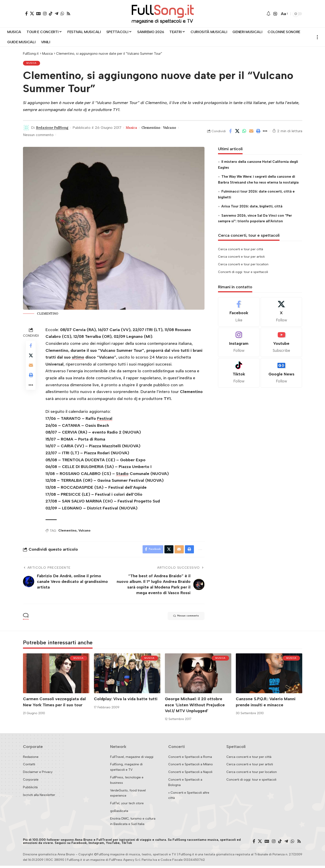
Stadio (122, 475)
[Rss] (68, 14)
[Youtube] (281, 343)
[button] (275, 14)
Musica (32, 64)
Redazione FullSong (54, 129)
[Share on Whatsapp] (244, 132)
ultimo (78, 358)
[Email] (251, 132)
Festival (105, 420)
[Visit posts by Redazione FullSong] (26, 129)
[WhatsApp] (62, 14)
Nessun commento (38, 136)
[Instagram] (45, 14)
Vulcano (178, 129)
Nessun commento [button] (182, 618)
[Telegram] (57, 14)
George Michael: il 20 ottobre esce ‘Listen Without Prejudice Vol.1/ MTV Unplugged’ (195, 707)
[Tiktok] (239, 374)
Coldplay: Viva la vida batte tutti (126, 701)
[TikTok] (51, 14)
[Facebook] (26, 14)
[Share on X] (237, 132)
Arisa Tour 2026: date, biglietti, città (252, 207)
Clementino (158, 129)
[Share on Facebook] (230, 132)
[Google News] (39, 14)
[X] (32, 14)
